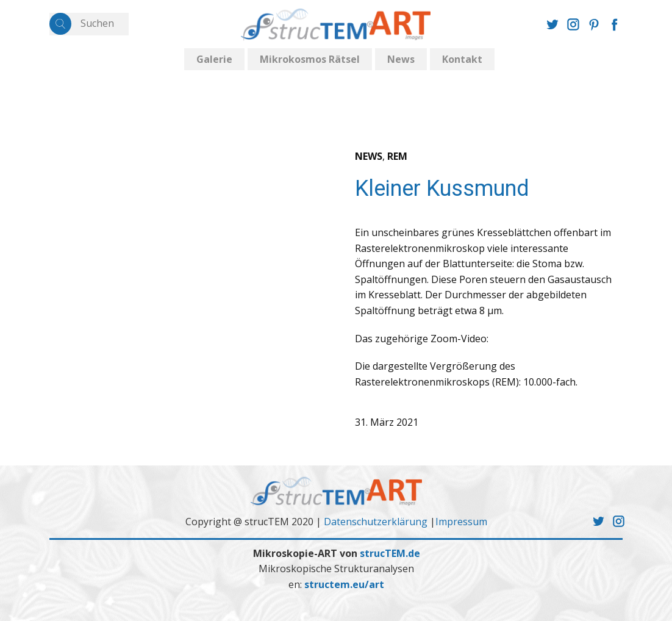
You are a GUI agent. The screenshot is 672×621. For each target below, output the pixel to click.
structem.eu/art (344, 584)
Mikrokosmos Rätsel (310, 59)
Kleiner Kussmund (442, 188)
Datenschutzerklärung (376, 522)
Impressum (461, 522)
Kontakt (462, 59)
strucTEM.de (390, 553)
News (401, 59)
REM (397, 156)
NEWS (369, 156)
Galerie (214, 59)
